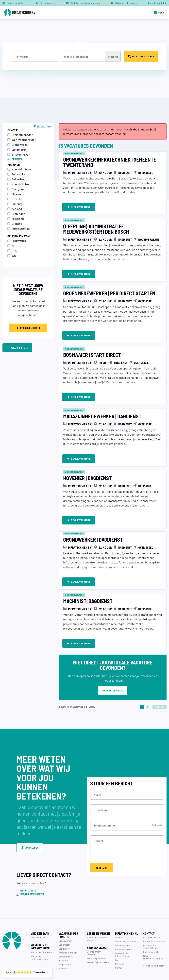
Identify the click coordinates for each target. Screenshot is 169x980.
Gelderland (19, 179)
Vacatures (120, 919)
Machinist (64, 942)
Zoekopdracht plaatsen (94, 935)
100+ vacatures (47, 3)
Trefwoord (21, 56)
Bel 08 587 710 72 (152, 919)
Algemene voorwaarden (138, 971)
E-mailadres (101, 791)
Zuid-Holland (20, 174)
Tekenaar (63, 950)
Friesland (18, 218)
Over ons (120, 945)
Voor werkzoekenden (126, 923)
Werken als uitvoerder (42, 934)
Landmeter (19, 149)
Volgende (160, 689)
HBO (14, 251)
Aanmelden (30, 829)
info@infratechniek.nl (154, 923)
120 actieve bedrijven (126, 3)
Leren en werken (123, 931)
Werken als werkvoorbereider (40, 939)
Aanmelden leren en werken (97, 920)
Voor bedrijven (122, 927)
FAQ (117, 942)
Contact (119, 949)
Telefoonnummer (105, 807)
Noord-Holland (21, 184)
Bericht (98, 822)
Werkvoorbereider (24, 140)
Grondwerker (20, 144)
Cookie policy (160, 971)
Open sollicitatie (113, 672)
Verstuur (102, 849)
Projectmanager (22, 135)
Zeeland (17, 209)
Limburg (17, 204)
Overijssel (18, 189)
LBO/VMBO (19, 241)
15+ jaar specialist (15, 3)
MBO (14, 246)
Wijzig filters (17, 348)
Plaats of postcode (76, 56)
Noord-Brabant (21, 169)
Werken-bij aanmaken (98, 944)
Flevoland (18, 194)
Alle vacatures (38, 919)
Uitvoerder (64, 930)
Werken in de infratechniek (122, 936)
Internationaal (21, 228)
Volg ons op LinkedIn (154, 947)
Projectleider (65, 946)
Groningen (18, 214)
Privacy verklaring (114, 971)
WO (14, 255)
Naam (97, 776)
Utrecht (17, 199)
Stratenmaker (21, 154)
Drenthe (17, 223)
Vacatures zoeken (141, 56)
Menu (159, 12)
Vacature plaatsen (96, 940)
